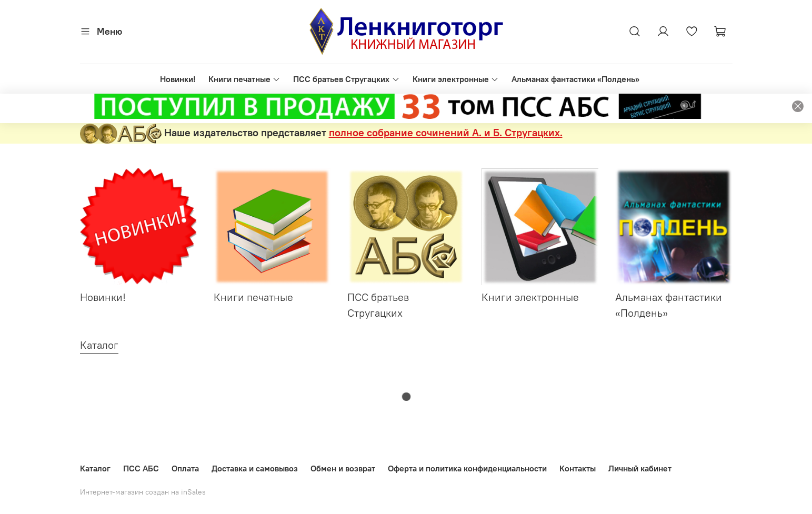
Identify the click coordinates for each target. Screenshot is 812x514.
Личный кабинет (640, 468)
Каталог (95, 468)
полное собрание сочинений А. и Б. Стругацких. (446, 132)
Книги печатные (244, 79)
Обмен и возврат (343, 468)
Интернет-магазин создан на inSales (143, 492)
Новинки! (178, 79)
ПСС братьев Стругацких (346, 79)
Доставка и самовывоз (255, 468)
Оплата (185, 468)
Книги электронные (456, 79)
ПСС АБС (141, 468)
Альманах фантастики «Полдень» (575, 79)
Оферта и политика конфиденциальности (467, 468)
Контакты (578, 468)
